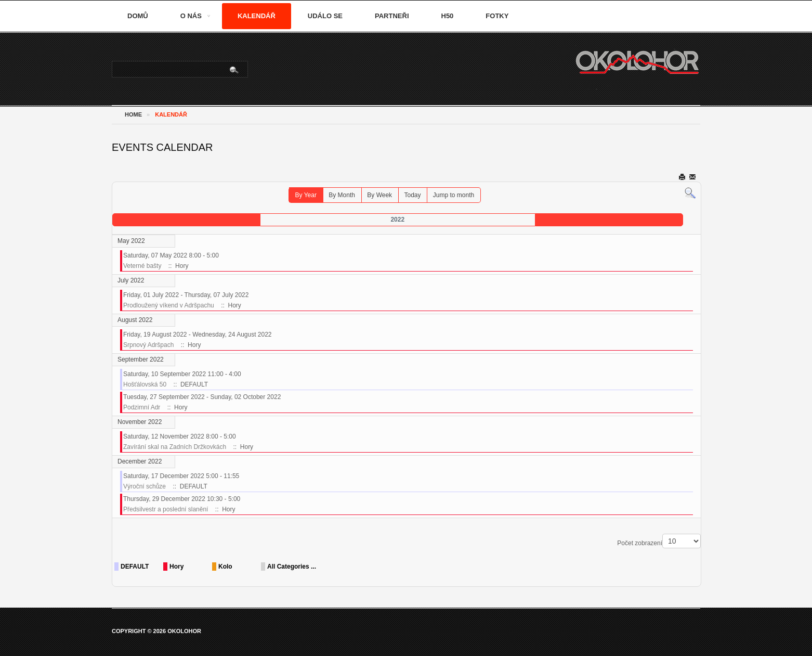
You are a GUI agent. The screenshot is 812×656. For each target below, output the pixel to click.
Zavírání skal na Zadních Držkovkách (175, 447)
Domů (138, 16)
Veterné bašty (142, 266)
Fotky (497, 16)
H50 (448, 16)
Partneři (392, 16)
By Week (379, 195)
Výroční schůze (145, 486)
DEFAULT (135, 567)
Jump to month (454, 195)
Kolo (225, 567)
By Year (306, 195)
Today (412, 195)
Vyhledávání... (113, 62)
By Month (342, 195)
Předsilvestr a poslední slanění (166, 509)
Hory (176, 567)
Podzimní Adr (142, 407)
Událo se (325, 16)
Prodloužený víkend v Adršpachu (169, 305)
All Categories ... (292, 567)
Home (133, 114)
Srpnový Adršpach (148, 345)
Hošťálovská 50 (145, 384)
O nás (191, 16)
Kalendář (257, 16)
